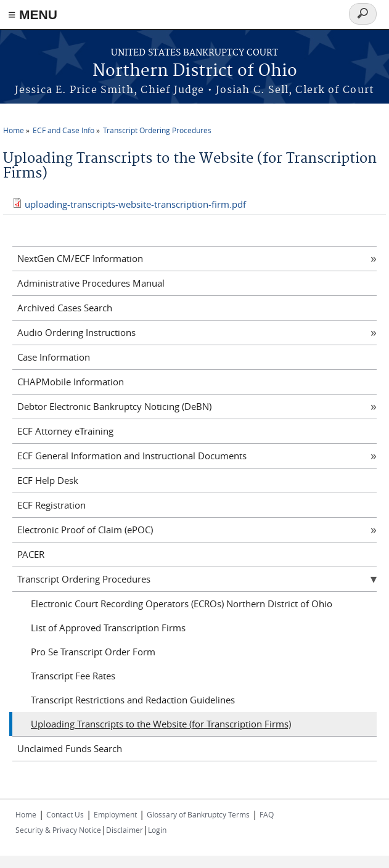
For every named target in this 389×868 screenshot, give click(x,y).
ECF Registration (51, 505)
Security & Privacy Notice (58, 830)
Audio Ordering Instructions (76, 332)
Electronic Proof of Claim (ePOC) (85, 530)
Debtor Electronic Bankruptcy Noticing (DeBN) (114, 406)
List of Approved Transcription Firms (108, 628)
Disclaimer (125, 830)
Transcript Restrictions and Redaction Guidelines (133, 700)
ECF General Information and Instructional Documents (132, 456)
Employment (115, 814)
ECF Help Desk (48, 480)
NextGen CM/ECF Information (80, 258)
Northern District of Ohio (195, 71)
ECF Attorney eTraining (65, 431)
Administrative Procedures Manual (91, 283)
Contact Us (65, 814)
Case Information (54, 357)
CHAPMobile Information (71, 382)
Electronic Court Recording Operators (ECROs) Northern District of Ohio (182, 604)
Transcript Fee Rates (73, 676)
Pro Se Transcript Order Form (93, 652)
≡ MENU (33, 14)
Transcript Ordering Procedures (157, 130)
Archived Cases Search (65, 308)
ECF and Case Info (63, 130)
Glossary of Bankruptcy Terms (198, 814)
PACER (31, 554)
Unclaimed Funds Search (70, 748)
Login (157, 830)
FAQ (267, 814)
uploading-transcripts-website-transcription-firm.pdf (135, 204)
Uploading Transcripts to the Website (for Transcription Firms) (161, 724)
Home (14, 130)
